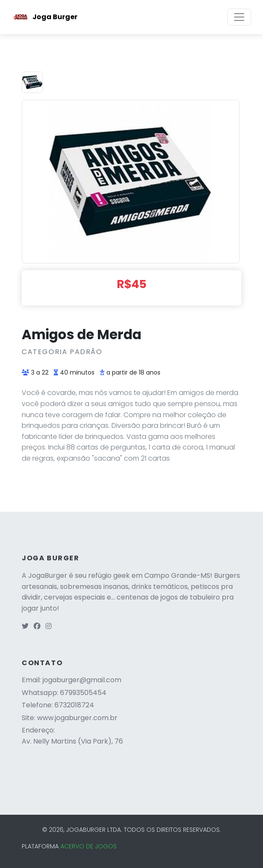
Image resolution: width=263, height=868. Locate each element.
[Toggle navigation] (239, 17)
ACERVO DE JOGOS (89, 846)
